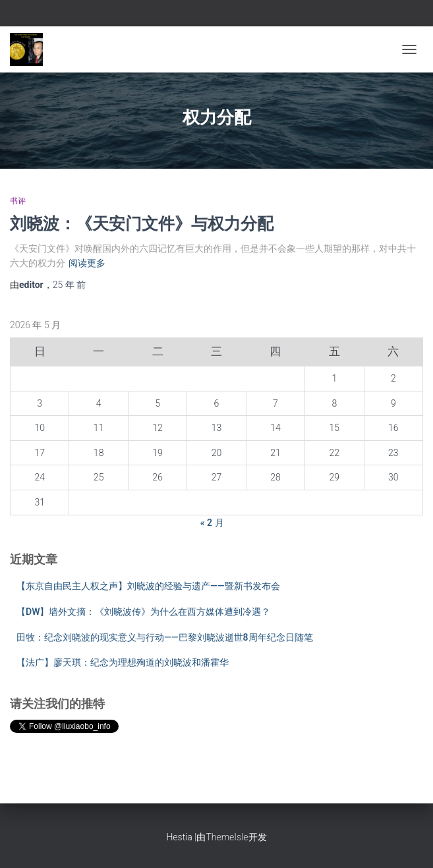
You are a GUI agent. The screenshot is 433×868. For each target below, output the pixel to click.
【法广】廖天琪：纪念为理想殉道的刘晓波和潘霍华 (123, 662)
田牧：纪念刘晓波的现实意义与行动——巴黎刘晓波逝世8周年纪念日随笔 (165, 637)
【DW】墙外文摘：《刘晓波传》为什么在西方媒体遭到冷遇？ (143, 612)
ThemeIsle (227, 837)
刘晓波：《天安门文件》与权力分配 (142, 223)
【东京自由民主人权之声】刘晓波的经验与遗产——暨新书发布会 (148, 586)
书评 (18, 201)
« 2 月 (212, 523)
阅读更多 (87, 263)
